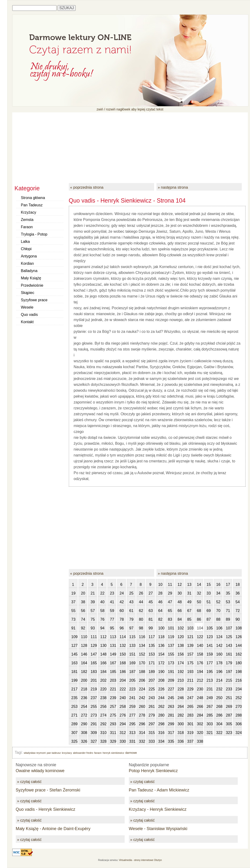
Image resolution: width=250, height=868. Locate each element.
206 (142, 680)
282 (181, 715)
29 (170, 593)
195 (210, 672)
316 (161, 733)
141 (210, 646)
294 (123, 724)
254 (84, 707)
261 (152, 707)
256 (103, 707)
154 (161, 654)
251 (229, 698)
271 (74, 715)
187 (132, 672)
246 (181, 698)
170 (142, 663)
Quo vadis (29, 315)
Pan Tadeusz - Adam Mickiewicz (159, 790)
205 (132, 680)
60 (122, 611)
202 (103, 680)
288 (239, 715)
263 (171, 707)
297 (152, 724)
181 (74, 672)
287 (229, 715)
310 (103, 733)
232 (219, 689)
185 (113, 672)
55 (74, 611)
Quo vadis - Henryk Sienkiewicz (46, 809)
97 (131, 628)
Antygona (29, 256)
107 (229, 628)
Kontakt (27, 322)
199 (74, 680)
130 (103, 646)
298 (161, 724)
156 (181, 654)
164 (84, 663)
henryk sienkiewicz (113, 753)
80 (141, 619)
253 (74, 707)
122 (200, 637)
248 (200, 698)
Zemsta (27, 220)
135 (152, 646)
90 (238, 619)
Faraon (27, 227)
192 (181, 672)
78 (122, 619)
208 (161, 680)
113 (113, 637)
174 (181, 663)
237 (94, 698)
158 (200, 654)
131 (113, 646)
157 (190, 654)
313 (132, 733)
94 (102, 628)
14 (199, 585)
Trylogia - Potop (34, 234)
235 (74, 698)
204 (123, 680)
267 (210, 707)
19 (74, 593)
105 (210, 628)
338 (200, 741)
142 (219, 646)
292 (103, 724)
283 (190, 715)
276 (123, 715)
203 (113, 680)
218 (84, 689)
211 (190, 680)
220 (103, 689)
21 (93, 593)
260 (142, 707)
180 (239, 663)
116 (142, 637)
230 (200, 689)
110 (84, 637)
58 (102, 611)
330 (123, 741)
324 (239, 733)
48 (180, 602)
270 (239, 707)
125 (229, 637)
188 (142, 672)
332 (142, 741)
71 (228, 611)
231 (210, 689)
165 (94, 663)
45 (151, 602)
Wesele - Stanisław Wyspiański (158, 829)
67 (189, 611)
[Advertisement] (130, 145)
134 (142, 646)
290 (84, 724)
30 (180, 593)
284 (200, 715)
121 (190, 637)
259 (132, 707)
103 (190, 628)
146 (84, 654)
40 (102, 602)
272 (84, 715)
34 (218, 593)
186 (123, 672)
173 (171, 663)
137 (171, 646)
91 (74, 628)
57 (93, 611)
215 (229, 680)
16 (218, 585)
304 (219, 724)
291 (94, 724)
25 (131, 593)
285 (210, 715)
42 (122, 602)
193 (190, 672)
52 (218, 602)
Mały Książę (31, 278)
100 (161, 628)
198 (239, 672)
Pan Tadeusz (32, 205)
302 (200, 724)
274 (103, 715)
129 (94, 646)
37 (74, 602)
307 (74, 733)
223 (132, 689)
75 (93, 619)
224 (142, 689)
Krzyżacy (29, 212)
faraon (98, 753)
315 (152, 733)
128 (84, 646)
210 (181, 680)
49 (189, 602)
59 (112, 611)
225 (152, 689)
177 (210, 663)
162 (239, 654)
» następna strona (173, 187)
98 (141, 628)
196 (219, 672)
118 (161, 637)
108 (239, 628)
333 (152, 741)
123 (210, 637)
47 (170, 602)
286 (219, 715)
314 (142, 733)
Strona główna (33, 198)
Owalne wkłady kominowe (40, 771)
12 (180, 585)
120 (181, 637)
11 (170, 585)
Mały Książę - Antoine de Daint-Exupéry (53, 829)
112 (103, 637)
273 (94, 715)
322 (219, 733)
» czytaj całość (29, 782)
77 (112, 619)
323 (229, 733)
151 (132, 654)
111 (94, 637)
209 (171, 680)
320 (200, 733)
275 (113, 715)
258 (123, 707)
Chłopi (26, 249)
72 (238, 611)
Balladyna (29, 271)
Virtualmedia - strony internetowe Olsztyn (140, 860)
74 (83, 619)
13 (189, 585)
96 (122, 628)
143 (229, 646)
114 (123, 637)
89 (228, 619)
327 (94, 741)
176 (200, 663)
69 (209, 611)
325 (74, 741)
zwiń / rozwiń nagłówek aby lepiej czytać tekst (130, 109)
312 (123, 733)
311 (113, 733)
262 (161, 707)
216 (239, 680)
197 (229, 672)
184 (103, 672)
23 (112, 593)
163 (74, 663)
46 (160, 602)
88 (218, 619)
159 (210, 654)
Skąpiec (28, 293)
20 (83, 593)
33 (209, 593)
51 (209, 602)
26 (141, 593)
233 (229, 689)
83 (170, 619)
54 (238, 602)
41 (112, 602)
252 (239, 698)
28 (160, 593)
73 (74, 619)
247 (190, 698)
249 (210, 698)
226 (161, 689)
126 (239, 637)
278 (142, 715)
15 (209, 585)
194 (200, 672)
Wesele (27, 307)
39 (93, 602)
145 (74, 654)
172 (161, 663)
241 (132, 698)
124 (219, 637)
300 (181, 724)
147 (94, 654)
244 (161, 698)
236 (84, 698)
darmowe (131, 753)
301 (190, 724)
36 (238, 593)
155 (171, 654)
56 (83, 611)
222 (123, 689)
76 (102, 619)
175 (190, 663)
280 (161, 715)
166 (103, 663)
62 (141, 611)
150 (123, 654)
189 (152, 672)
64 (160, 611)
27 (151, 593)
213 (210, 680)
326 (84, 741)
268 (219, 707)
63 (151, 611)
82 (160, 619)
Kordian (27, 263)
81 (151, 619)
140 (200, 646)
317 (171, 733)
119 (171, 637)
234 (239, 689)
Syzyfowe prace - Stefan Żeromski (48, 790)
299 (171, 724)
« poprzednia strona (87, 187)
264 (181, 707)
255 (94, 707)
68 (199, 611)
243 (152, 698)
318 (181, 733)
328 (103, 741)
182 (84, 672)
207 (152, 680)
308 (84, 733)
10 (160, 585)
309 (94, 733)
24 (122, 593)
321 (210, 733)
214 (219, 680)
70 (218, 611)
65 (170, 611)
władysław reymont (35, 753)
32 (199, 593)
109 (74, 637)
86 (199, 619)
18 (238, 585)
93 (93, 628)
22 (102, 593)
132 (123, 646)
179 (229, 663)
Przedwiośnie (32, 285)
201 (94, 680)
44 (141, 602)
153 (152, 654)
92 (83, 628)
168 (123, 663)
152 (142, 654)
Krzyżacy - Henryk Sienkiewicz (158, 809)
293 (113, 724)
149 (113, 654)
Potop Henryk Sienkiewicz (153, 771)
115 (132, 637)
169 (132, 663)
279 (152, 715)
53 (228, 602)
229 (190, 689)
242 (142, 698)
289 (74, 724)
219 (94, 689)
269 (229, 707)
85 (189, 619)
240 (123, 698)
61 (131, 611)
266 (200, 707)
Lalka (25, 242)
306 (239, 724)
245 (171, 698)
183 (94, 672)
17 (228, 585)
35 (228, 593)
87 (209, 619)
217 (74, 689)
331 (132, 741)
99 (151, 628)
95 (112, 628)
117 (152, 637)
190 (161, 672)
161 (229, 654)
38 (83, 602)
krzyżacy (67, 753)
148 (103, 654)
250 (219, 698)
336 (181, 741)
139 (190, 646)
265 (190, 707)
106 (219, 628)
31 (189, 593)
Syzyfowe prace (34, 300)
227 (171, 689)
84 (180, 619)
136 (161, 646)
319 (190, 733)
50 (199, 602)
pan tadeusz (54, 753)
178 (219, 663)
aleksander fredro (83, 753)
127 (74, 646)
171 (152, 663)
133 (132, 646)
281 (171, 715)
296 (142, 724)
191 (171, 672)
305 (229, 724)
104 (200, 628)
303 (210, 724)
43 (131, 602)
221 (113, 689)
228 (181, 689)
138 (181, 646)
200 (84, 680)
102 (181, 628)
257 (113, 707)
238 (103, 698)
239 (113, 698)
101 (171, 628)
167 (113, 663)
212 (200, 680)
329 (113, 741)
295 (132, 724)
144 (239, 646)
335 (171, 741)
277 (132, 715)
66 (180, 611)
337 (190, 741)
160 (219, 654)
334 (161, 741)
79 (131, 619)
